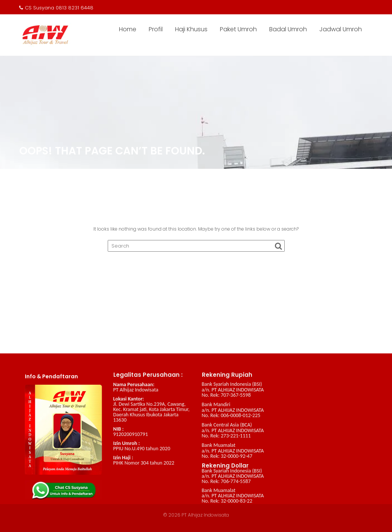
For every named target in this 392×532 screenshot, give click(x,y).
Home (128, 29)
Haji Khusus (191, 29)
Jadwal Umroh (341, 29)
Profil (156, 29)
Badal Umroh (288, 29)
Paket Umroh (238, 29)
